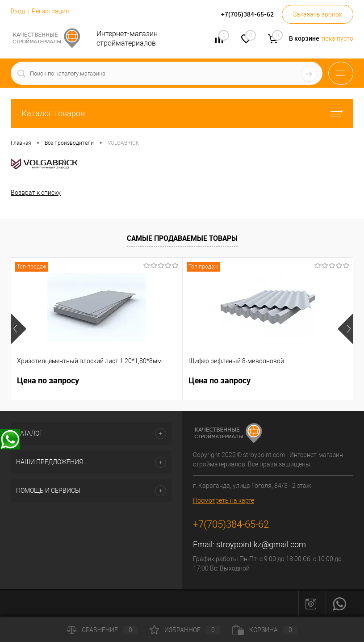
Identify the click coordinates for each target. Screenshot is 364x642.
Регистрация (50, 11)
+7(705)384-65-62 (231, 524)
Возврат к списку (36, 193)
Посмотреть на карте (224, 500)
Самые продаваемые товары (182, 238)
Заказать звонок (318, 14)
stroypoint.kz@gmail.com (261, 544)
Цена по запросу (48, 380)
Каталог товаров (182, 113)
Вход (18, 11)
